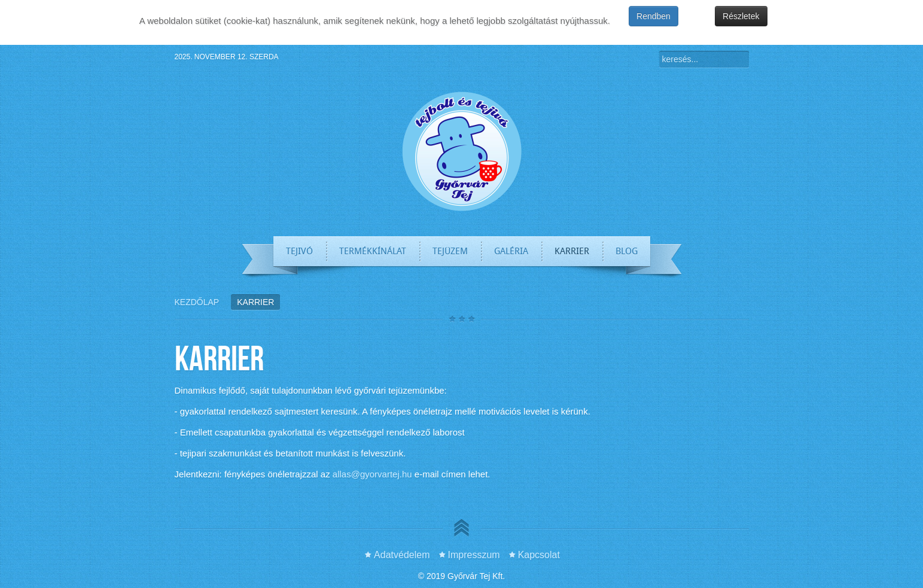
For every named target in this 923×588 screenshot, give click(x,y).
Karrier (219, 358)
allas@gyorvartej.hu (372, 474)
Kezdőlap (197, 302)
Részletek (741, 16)
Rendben (654, 16)
